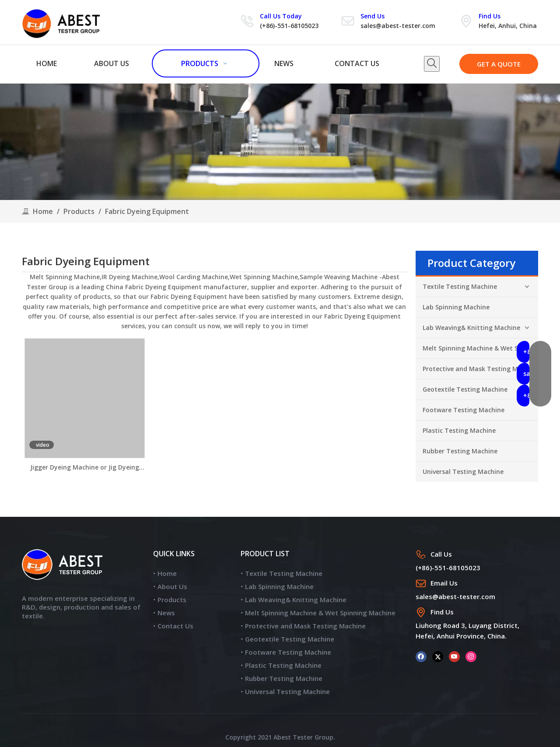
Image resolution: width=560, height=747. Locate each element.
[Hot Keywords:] (432, 64)
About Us (172, 586)
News (166, 613)
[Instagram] (471, 656)
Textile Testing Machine (460, 286)
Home (167, 573)
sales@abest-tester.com (398, 26)
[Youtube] (454, 656)
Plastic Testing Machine (459, 430)
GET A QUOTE (499, 64)
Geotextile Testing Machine (465, 389)
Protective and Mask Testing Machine (480, 369)
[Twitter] (438, 656)
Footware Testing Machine (464, 410)
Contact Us (175, 626)
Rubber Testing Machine (460, 451)
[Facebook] (421, 656)
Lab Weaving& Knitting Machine (471, 328)
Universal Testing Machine (463, 472)
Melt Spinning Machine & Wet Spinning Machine (480, 348)
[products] (280, 142)
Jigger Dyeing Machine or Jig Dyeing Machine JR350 (85, 468)
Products (172, 600)
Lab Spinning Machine (456, 307)
